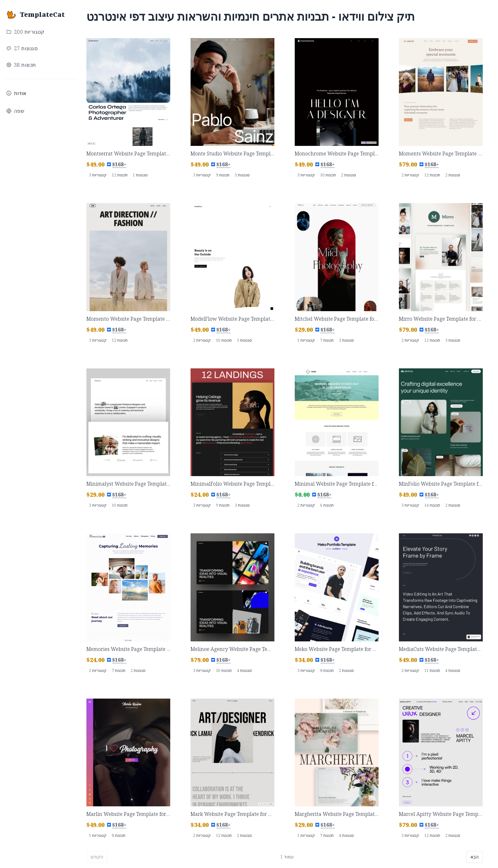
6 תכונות (327, 505)
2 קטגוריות (410, 175)
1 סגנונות (140, 175)
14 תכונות (432, 505)
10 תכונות (328, 175)
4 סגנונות (244, 670)
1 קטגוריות (306, 340)
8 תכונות (327, 670)
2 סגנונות (349, 175)
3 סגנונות (346, 340)
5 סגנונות (242, 175)
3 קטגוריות (98, 175)
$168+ (119, 164)
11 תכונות (432, 670)
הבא (474, 857)
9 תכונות (223, 175)
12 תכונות (120, 175)
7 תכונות (327, 340)
